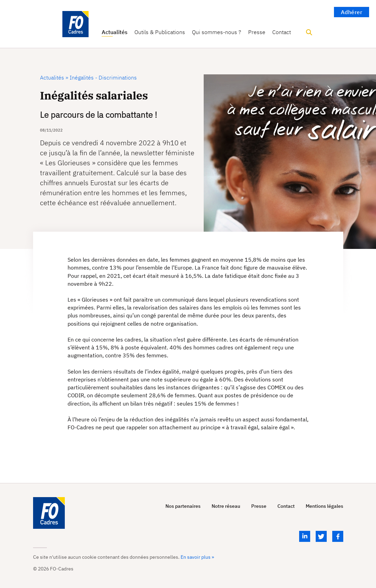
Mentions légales (324, 506)
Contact (282, 32)
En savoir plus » (197, 557)
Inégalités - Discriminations (103, 77)
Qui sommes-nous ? (217, 32)
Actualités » (54, 77)
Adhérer (352, 12)
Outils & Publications (160, 32)
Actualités (115, 32)
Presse (257, 32)
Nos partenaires (183, 506)
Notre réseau (226, 506)
